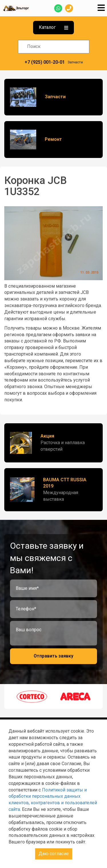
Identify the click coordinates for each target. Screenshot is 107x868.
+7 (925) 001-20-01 (45, 62)
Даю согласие (54, 854)
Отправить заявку (53, 656)
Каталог (53, 27)
